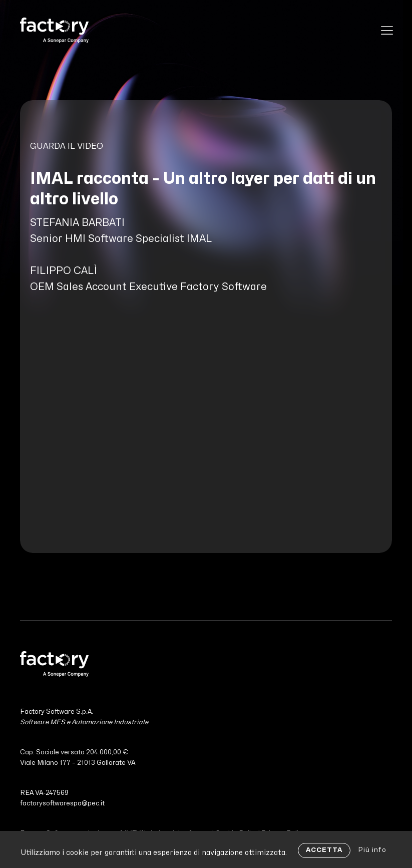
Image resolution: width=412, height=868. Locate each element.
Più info (372, 850)
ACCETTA (324, 850)
